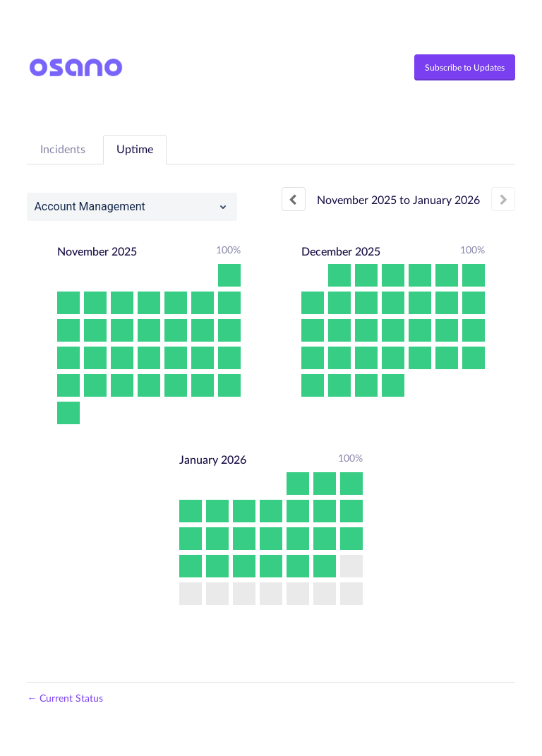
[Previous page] (294, 199)
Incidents (63, 150)
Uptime (135, 150)
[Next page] (503, 199)
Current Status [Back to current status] (65, 699)
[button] (465, 68)
